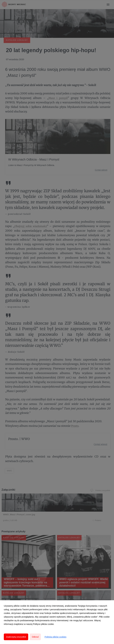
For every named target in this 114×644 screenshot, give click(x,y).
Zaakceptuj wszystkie (16, 637)
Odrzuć (35, 637)
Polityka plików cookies (55, 637)
